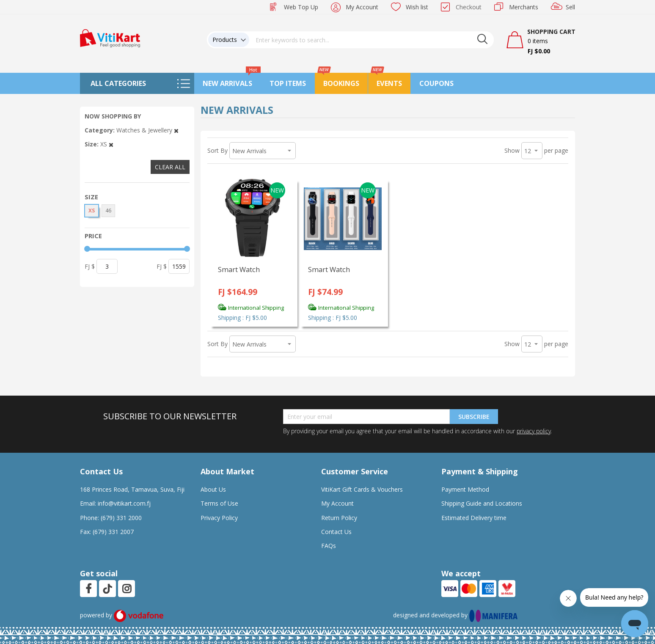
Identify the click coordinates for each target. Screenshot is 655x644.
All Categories (118, 83)
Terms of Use (219, 503)
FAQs (329, 546)
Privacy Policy (219, 518)
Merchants (524, 7)
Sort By (217, 150)
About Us (213, 489)
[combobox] (372, 40)
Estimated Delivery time (474, 518)
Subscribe (474, 417)
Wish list (417, 7)
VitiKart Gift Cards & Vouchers (362, 489)
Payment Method (465, 489)
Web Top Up (301, 7)
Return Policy (339, 518)
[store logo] (110, 37)
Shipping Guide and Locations (482, 503)
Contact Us (336, 532)
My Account (362, 7)
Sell (570, 7)
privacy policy (534, 431)
